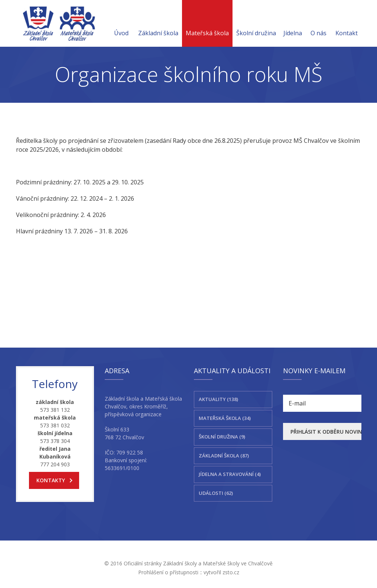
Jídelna (293, 24)
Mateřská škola (207, 24)
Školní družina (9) (222, 437)
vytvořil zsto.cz (221, 572)
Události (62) (216, 493)
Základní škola (158, 24)
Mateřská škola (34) (225, 418)
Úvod (121, 24)
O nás (318, 24)
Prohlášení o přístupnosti (168, 572)
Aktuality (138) (218, 399)
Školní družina (256, 24)
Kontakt (347, 24)
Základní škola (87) (224, 456)
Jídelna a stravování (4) (230, 474)
